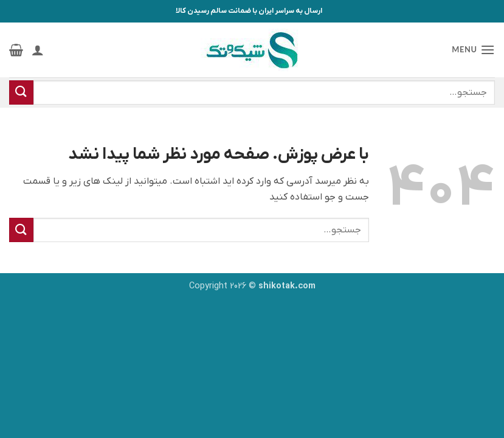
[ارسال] (21, 92)
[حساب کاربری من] (38, 50)
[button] (473, 50)
